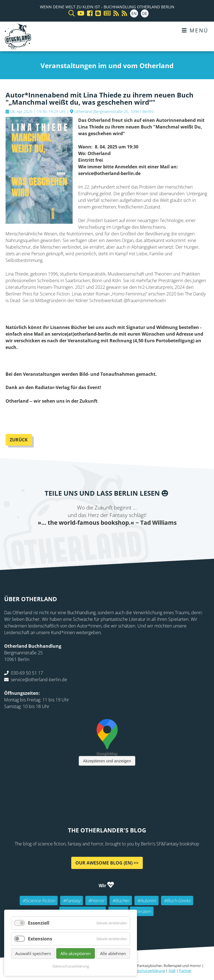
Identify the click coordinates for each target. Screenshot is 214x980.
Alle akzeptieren (76, 953)
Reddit (107, 538)
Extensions (40, 939)
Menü (195, 30)
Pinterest (140, 538)
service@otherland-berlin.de (39, 680)
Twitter (85, 538)
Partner (185, 971)
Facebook (74, 538)
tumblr (129, 538)
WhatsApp (118, 538)
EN (134, 13)
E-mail (96, 538)
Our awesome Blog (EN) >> (107, 863)
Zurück (19, 440)
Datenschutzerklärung (147, 971)
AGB (172, 971)
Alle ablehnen (113, 953)
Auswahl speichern (33, 953)
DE (145, 13)
